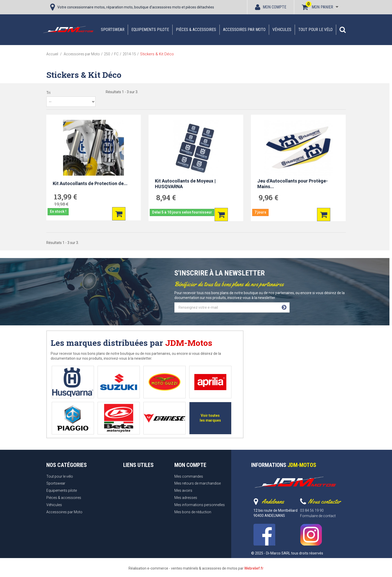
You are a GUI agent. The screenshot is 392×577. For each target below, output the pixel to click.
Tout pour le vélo (315, 30)
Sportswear (113, 30)
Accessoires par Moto (244, 30)
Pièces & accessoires (196, 30)
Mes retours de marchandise (198, 483)
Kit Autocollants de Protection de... (90, 183)
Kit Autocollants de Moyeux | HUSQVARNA (185, 184)
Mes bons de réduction (193, 512)
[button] (343, 30)
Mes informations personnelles (200, 505)
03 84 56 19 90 (312, 510)
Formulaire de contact (318, 516)
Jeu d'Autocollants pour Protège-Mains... (293, 184)
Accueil (52, 54)
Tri (48, 93)
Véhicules (282, 30)
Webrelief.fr (254, 568)
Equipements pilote (150, 30)
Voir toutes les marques (210, 418)
